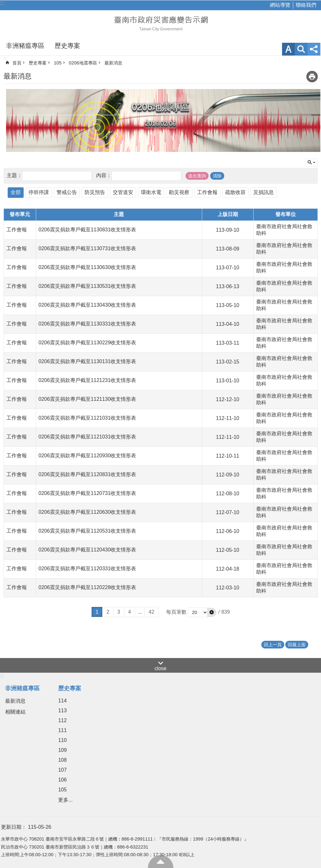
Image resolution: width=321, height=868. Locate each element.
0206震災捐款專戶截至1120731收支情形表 (88, 493)
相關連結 (15, 712)
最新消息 (113, 63)
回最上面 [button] (297, 645)
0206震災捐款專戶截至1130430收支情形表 (88, 305)
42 (151, 612)
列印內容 (312, 77)
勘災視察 (179, 192)
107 (62, 770)
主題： (14, 175)
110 (62, 740)
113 (62, 711)
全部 (16, 192)
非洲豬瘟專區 (25, 46)
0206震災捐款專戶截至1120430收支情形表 (88, 550)
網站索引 (301, 49)
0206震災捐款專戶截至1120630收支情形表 (88, 512)
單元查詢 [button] (311, 162)
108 (62, 760)
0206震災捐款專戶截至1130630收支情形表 (88, 267)
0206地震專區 (83, 63)
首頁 (17, 63)
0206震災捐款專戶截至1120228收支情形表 (88, 587)
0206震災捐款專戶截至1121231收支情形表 (88, 380)
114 (62, 701)
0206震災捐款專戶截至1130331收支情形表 (88, 324)
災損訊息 (264, 192)
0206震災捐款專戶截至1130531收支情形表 (88, 286)
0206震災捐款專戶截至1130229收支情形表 (88, 343)
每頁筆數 (176, 612)
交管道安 (123, 192)
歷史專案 (67, 46)
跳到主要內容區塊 (3, 3)
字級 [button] (288, 49)
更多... (65, 800)
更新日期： (14, 827)
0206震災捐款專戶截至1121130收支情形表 (88, 399)
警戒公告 (67, 192)
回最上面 (161, 862)
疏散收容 (235, 192)
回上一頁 (273, 645)
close (160, 668)
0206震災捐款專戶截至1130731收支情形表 (88, 248)
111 (62, 730)
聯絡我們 (306, 5)
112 (62, 720)
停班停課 (39, 192)
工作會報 (207, 192)
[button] (212, 612)
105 (58, 63)
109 (62, 750)
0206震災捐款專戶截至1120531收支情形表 (88, 531)
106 (62, 780)
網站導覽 (280, 5)
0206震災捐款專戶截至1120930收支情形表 (88, 456)
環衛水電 (151, 192)
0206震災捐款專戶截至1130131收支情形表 (88, 361)
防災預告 (95, 192)
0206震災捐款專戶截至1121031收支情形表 (88, 418)
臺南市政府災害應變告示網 (161, 23)
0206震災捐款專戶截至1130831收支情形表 (88, 230)
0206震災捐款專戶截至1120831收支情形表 (88, 474)
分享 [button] (314, 49)
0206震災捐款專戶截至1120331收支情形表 (88, 569)
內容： (104, 175)
